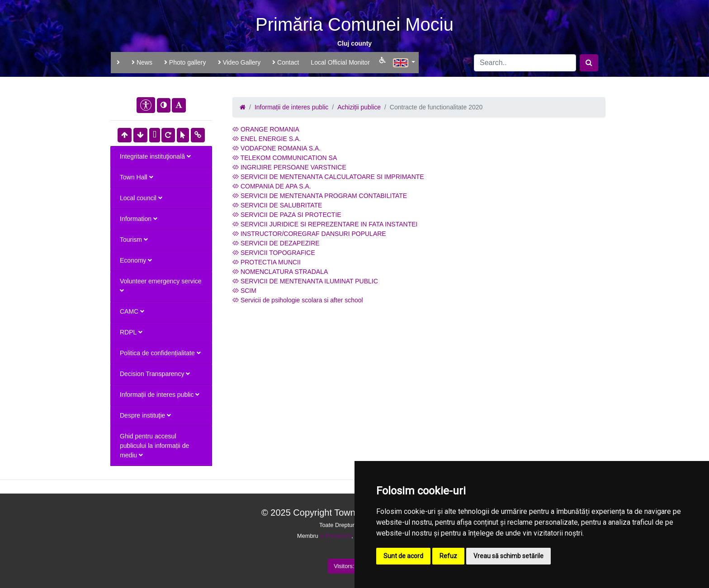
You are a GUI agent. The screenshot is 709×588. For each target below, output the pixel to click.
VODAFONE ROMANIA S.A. (277, 148)
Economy (136, 260)
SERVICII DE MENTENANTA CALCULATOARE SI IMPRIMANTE (328, 177)
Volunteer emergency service (161, 286)
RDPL (131, 332)
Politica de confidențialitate (160, 353)
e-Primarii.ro (336, 536)
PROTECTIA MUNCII (267, 262)
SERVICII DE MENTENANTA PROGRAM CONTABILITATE (320, 196)
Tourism (134, 240)
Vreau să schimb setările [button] (508, 556)
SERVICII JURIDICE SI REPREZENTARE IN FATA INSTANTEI (325, 224)
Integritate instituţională (155, 156)
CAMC (132, 311)
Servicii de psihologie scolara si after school (298, 300)
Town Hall (137, 177)
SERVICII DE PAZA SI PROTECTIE (287, 215)
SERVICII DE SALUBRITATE (277, 205)
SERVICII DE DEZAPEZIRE (276, 243)
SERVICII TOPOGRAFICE (274, 253)
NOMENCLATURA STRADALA (280, 272)
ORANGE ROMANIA (266, 129)
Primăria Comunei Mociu (354, 24)
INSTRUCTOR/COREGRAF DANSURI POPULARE (309, 234)
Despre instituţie (145, 415)
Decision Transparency (155, 374)
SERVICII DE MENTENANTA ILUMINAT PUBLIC (305, 281)
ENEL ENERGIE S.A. (267, 139)
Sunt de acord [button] (403, 556)
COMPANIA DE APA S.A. (272, 186)
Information (139, 219)
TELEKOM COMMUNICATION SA (285, 158)
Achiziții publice (359, 107)
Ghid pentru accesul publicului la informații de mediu (154, 446)
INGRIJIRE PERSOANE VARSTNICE (289, 167)
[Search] (525, 63)
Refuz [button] (448, 556)
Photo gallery (185, 62)
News (142, 62)
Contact (286, 62)
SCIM (244, 291)
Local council (141, 198)
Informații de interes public (160, 395)
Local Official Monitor (340, 62)
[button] (404, 61)
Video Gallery (239, 62)
